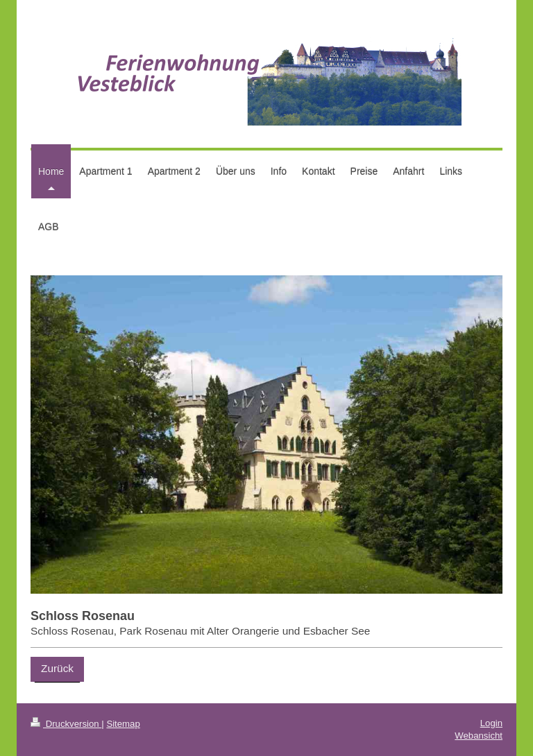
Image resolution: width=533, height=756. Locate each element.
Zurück (57, 668)
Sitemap (123, 724)
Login (491, 723)
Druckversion (66, 724)
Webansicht (479, 736)
